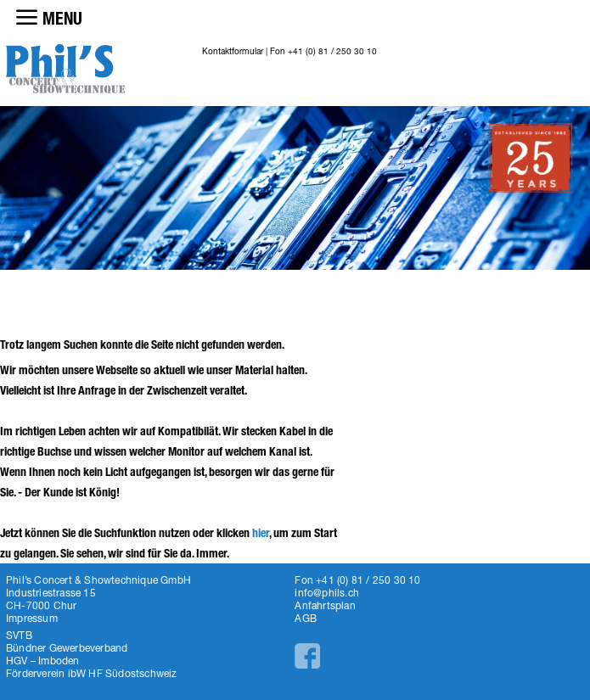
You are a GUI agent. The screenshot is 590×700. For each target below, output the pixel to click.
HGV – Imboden (43, 661)
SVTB (19, 635)
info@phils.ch (327, 593)
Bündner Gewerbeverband (67, 648)
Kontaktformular (233, 51)
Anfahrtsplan (325, 605)
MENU (62, 19)
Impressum (32, 618)
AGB (306, 618)
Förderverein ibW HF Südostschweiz (92, 673)
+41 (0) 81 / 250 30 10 (332, 51)
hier (261, 533)
